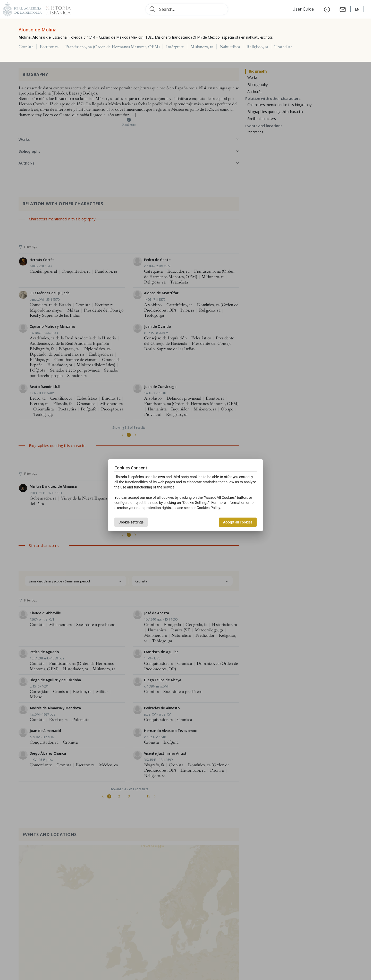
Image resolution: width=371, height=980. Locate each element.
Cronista (26, 47)
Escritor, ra (49, 47)
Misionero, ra (202, 47)
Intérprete (175, 47)
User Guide (304, 9)
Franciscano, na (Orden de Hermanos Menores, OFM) (112, 47)
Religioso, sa (257, 47)
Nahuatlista (230, 47)
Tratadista (283, 47)
